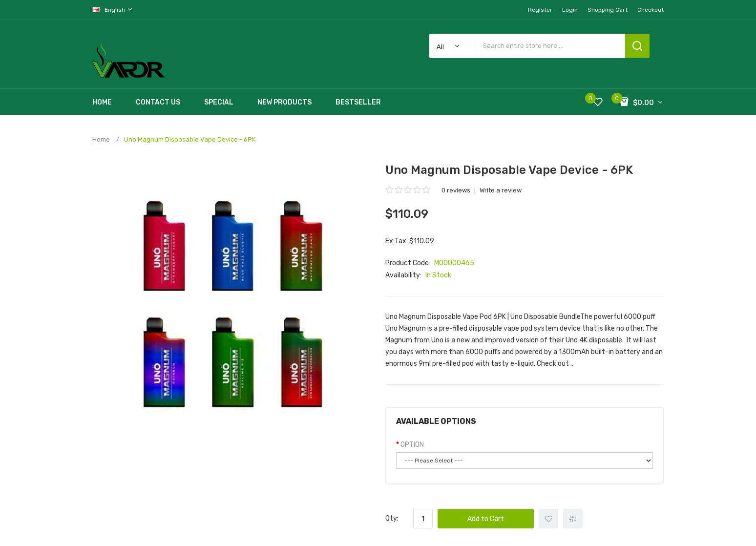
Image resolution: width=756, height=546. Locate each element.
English (113, 10)
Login (570, 10)
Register (540, 10)
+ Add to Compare (573, 519)
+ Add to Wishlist (548, 519)
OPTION (412, 445)
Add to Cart (486, 519)
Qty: (392, 518)
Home (101, 139)
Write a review (501, 190)
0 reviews (456, 190)
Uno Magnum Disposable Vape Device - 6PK (190, 139)
